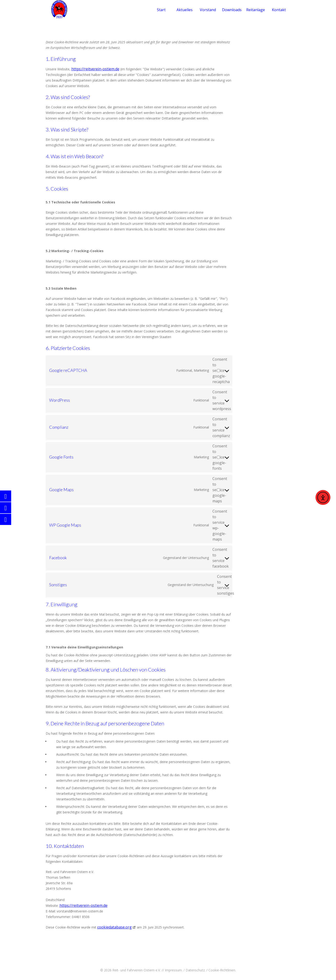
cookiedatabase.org (114, 927)
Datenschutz (195, 970)
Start (161, 10)
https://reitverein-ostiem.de (95, 69)
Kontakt (279, 10)
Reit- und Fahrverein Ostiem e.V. (137, 970)
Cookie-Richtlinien (222, 970)
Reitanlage (256, 10)
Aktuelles (185, 10)
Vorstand (208, 10)
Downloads (232, 10)
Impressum (173, 970)
